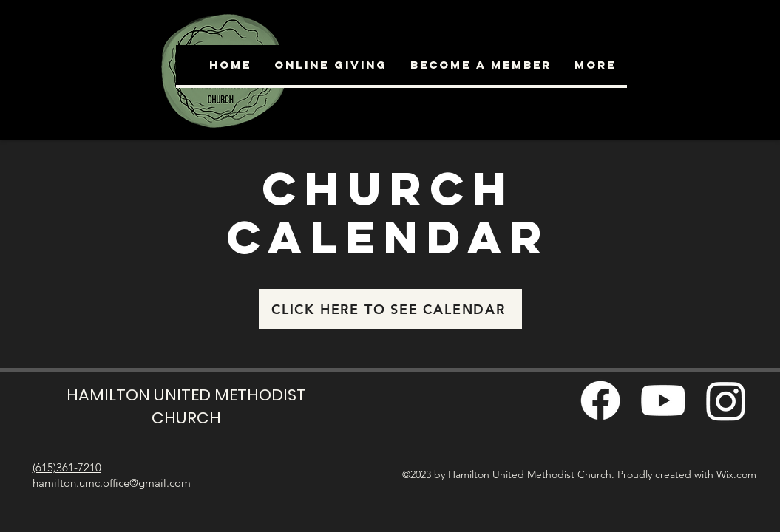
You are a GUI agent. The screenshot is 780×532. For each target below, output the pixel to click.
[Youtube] (663, 400)
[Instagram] (726, 400)
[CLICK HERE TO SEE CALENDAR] (390, 309)
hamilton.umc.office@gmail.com (112, 483)
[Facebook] (600, 400)
